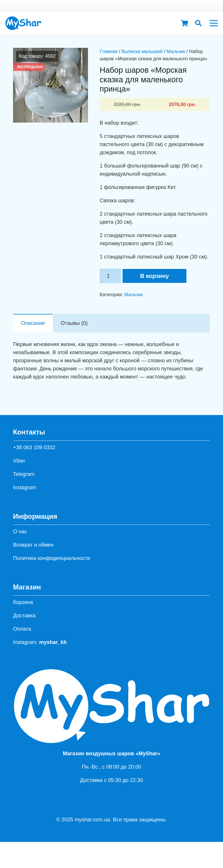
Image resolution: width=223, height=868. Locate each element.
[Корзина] (184, 23)
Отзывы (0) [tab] (74, 323)
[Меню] (214, 23)
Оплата (22, 629)
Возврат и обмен (33, 545)
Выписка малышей (142, 51)
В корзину (154, 276)
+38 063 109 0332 (34, 447)
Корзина (23, 602)
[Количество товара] (110, 276)
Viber (19, 461)
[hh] (23, 23)
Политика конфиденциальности (52, 558)
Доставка (24, 616)
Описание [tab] (33, 323)
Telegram (24, 474)
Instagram (25, 487)
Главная (109, 51)
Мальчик (176, 51)
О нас (20, 532)
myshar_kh (53, 642)
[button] (198, 23)
